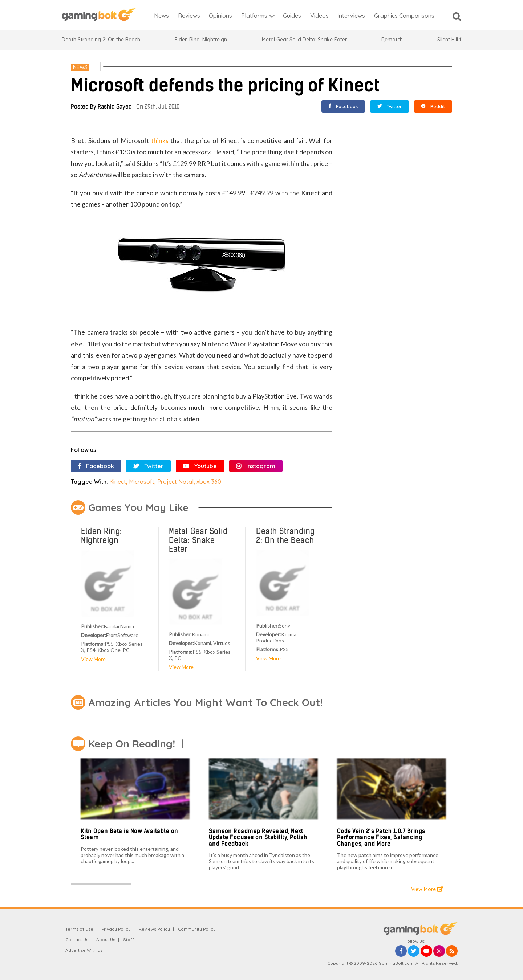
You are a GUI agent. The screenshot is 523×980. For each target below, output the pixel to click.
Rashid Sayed (115, 107)
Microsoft (142, 482)
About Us (106, 940)
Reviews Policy (154, 929)
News (80, 67)
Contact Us (77, 940)
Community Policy (197, 929)
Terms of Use (79, 929)
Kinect (118, 482)
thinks (160, 140)
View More (93, 659)
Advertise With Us (84, 950)
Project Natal (175, 482)
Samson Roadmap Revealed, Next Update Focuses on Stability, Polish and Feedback (258, 837)
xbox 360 (209, 482)
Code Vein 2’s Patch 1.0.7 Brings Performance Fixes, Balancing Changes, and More (381, 837)
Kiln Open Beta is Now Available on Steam (129, 834)
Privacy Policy (116, 929)
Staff (129, 940)
